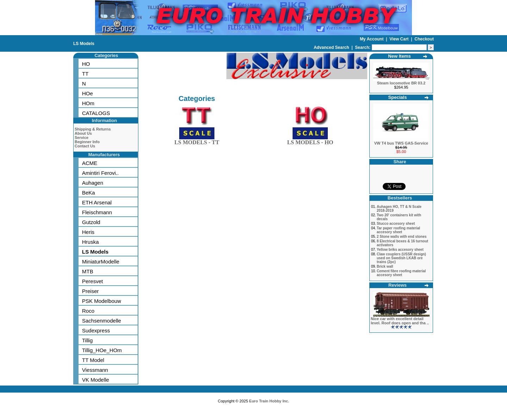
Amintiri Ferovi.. (100, 173)
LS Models (84, 44)
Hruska (90, 242)
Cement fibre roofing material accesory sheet (401, 273)
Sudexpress (96, 330)
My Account (372, 39)
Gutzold (91, 222)
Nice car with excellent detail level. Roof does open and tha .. (400, 321)
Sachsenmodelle (102, 321)
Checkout (424, 39)
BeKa (89, 193)
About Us (83, 133)
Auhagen (93, 183)
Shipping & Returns (93, 129)
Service (82, 138)
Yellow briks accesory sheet (400, 250)
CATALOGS (96, 113)
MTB (88, 271)
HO (86, 64)
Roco (88, 311)
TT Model (93, 360)
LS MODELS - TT (197, 141)
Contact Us (85, 146)
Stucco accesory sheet (396, 224)
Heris (88, 232)
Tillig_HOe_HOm (102, 350)
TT (85, 74)
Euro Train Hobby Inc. (269, 401)
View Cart (400, 39)
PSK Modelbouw (102, 301)
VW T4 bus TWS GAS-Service (401, 143)
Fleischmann (97, 212)
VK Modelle (96, 380)
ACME (90, 163)
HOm (88, 103)
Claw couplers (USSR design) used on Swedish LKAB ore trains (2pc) (401, 258)
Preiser (90, 291)
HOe (87, 93)
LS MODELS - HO (310, 141)
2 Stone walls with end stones (402, 237)
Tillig (87, 340)
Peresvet (92, 281)
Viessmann (95, 370)
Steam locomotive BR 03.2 (401, 83)
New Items (399, 56)
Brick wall (385, 266)
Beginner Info (87, 142)
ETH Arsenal (97, 202)
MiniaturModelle (101, 262)
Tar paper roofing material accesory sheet (398, 230)
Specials (398, 97)
